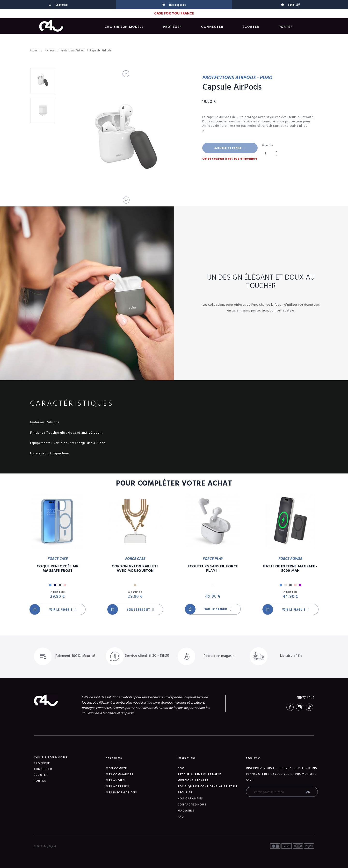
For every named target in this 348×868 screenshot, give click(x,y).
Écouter (251, 27)
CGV (181, 768)
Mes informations (122, 793)
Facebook (290, 707)
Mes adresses (117, 787)
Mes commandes (120, 774)
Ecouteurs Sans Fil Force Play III (213, 569)
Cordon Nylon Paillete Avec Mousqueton (135, 569)
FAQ (181, 817)
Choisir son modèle (124, 27)
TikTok (309, 707)
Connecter (212, 27)
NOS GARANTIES (190, 799)
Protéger (172, 27)
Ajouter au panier (230, 148)
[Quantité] (268, 154)
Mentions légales (193, 780)
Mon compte (116, 768)
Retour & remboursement (200, 774)
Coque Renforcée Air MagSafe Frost (58, 569)
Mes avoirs (116, 780)
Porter (286, 27)
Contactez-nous (192, 805)
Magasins (186, 811)
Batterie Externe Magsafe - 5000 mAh (290, 569)
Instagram (300, 707)
